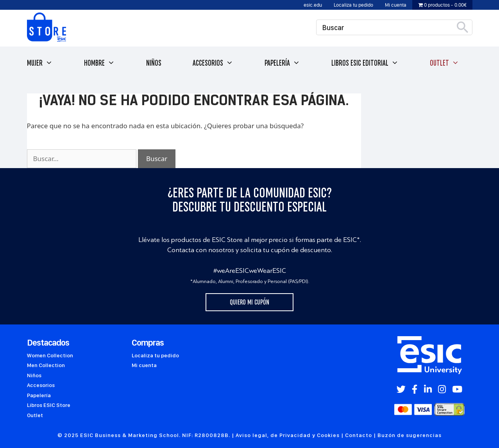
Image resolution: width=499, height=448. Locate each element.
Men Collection (46, 365)
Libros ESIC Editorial (365, 63)
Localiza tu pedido (353, 5)
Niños (154, 63)
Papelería (282, 63)
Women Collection (50, 355)
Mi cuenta (396, 5)
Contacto (359, 435)
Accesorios (213, 63)
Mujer (40, 63)
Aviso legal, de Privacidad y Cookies (288, 435)
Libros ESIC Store (49, 405)
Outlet (444, 63)
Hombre (99, 63)
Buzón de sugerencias (410, 435)
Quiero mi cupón (249, 302)
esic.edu (313, 5)
